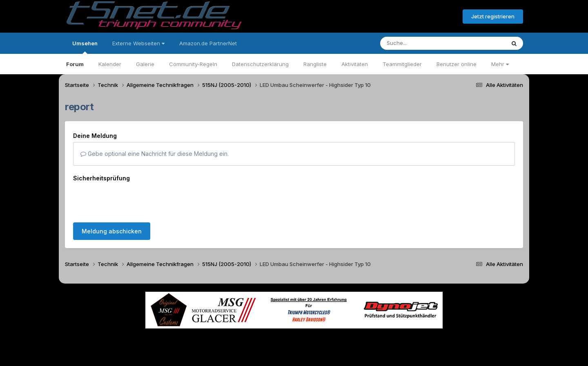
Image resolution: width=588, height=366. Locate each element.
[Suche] (426, 43)
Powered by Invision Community (294, 358)
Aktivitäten (355, 64)
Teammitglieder (402, 64)
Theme (249, 341)
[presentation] (135, 200)
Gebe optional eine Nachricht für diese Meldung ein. (155, 154)
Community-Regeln (193, 64)
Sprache (216, 341)
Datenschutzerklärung (260, 64)
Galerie (145, 64)
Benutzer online (457, 64)
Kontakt (346, 341)
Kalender (110, 64)
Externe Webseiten (138, 43)
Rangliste (315, 64)
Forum (75, 64)
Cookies (375, 341)
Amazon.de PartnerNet (208, 43)
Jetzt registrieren (493, 16)
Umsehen (85, 47)
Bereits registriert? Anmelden (412, 17)
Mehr (500, 64)
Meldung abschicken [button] (112, 231)
